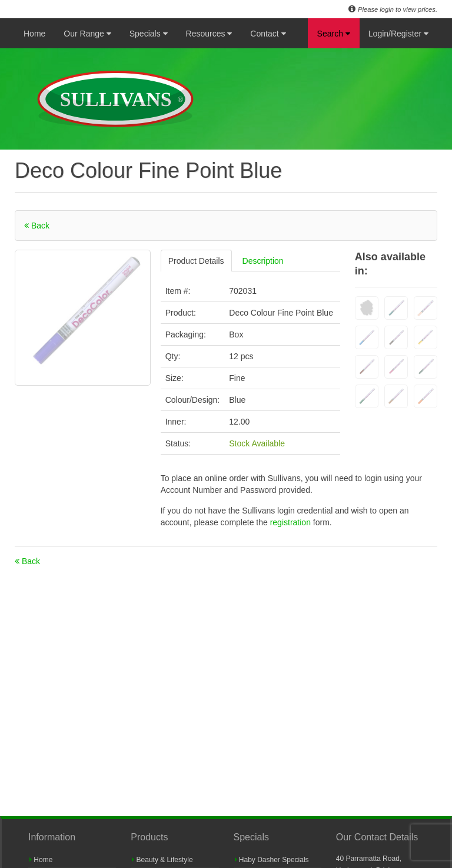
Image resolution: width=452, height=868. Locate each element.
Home (34, 34)
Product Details (196, 261)
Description (263, 261)
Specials (149, 34)
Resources (209, 34)
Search (334, 34)
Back (37, 226)
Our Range (87, 34)
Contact (268, 34)
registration (292, 522)
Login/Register (398, 34)
